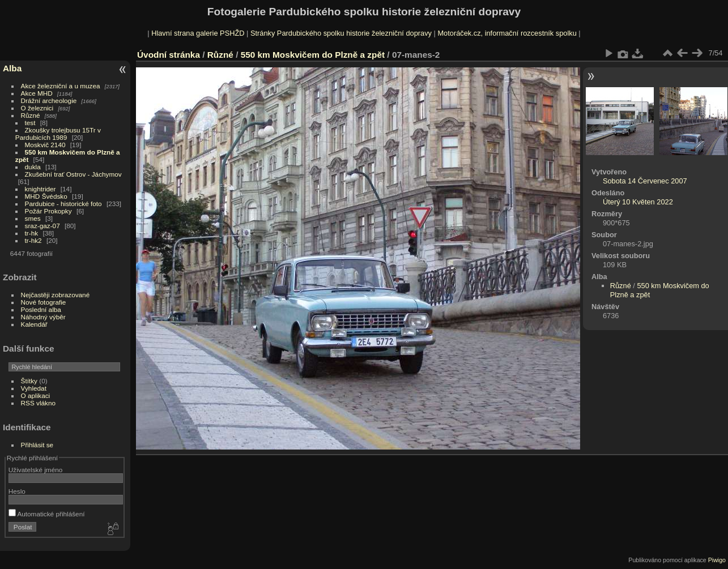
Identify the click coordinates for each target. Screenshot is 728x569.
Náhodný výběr (43, 317)
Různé (31, 115)
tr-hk (32, 233)
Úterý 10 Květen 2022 (638, 202)
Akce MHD (37, 93)
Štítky (29, 381)
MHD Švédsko (46, 196)
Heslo (17, 491)
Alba (12, 68)
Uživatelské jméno (35, 470)
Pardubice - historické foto (63, 204)
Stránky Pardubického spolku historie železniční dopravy (341, 33)
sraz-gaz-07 (42, 226)
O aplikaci (36, 395)
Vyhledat (34, 388)
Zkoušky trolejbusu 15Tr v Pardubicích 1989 (58, 134)
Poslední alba (41, 309)
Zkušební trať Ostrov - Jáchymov (73, 174)
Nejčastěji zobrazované (56, 295)
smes (33, 218)
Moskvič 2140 (45, 145)
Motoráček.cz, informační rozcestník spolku (507, 33)
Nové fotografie (44, 302)
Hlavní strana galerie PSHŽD (198, 33)
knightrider (41, 189)
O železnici (37, 108)
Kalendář (34, 324)
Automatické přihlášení (47, 514)
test (30, 123)
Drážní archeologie (49, 100)
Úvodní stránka (169, 55)
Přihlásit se (37, 445)
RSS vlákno (38, 403)
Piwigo (717, 560)
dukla (33, 167)
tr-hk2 (33, 240)
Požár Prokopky (48, 211)
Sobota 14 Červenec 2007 (645, 181)
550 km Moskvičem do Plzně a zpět (314, 55)
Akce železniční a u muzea (61, 86)
